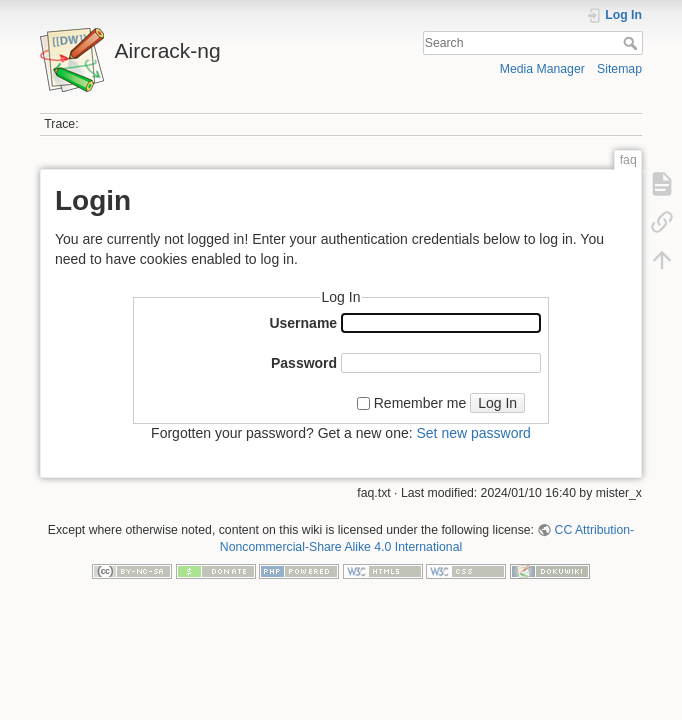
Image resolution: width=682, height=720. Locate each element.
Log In (497, 403)
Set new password (473, 433)
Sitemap (619, 69)
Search (632, 43)
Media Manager (542, 69)
